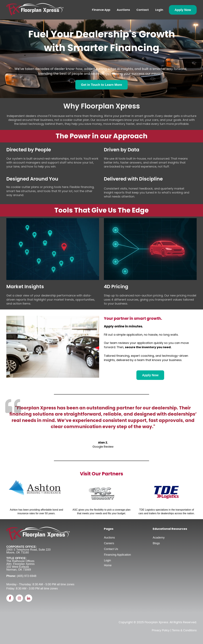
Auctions (123, 10)
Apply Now (183, 10)
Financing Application (117, 555)
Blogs (156, 543)
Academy (159, 538)
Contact (143, 10)
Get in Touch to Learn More (102, 85)
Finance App (101, 10)
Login (159, 10)
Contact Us (111, 549)
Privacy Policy (161, 630)
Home (108, 565)
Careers (109, 543)
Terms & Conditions (184, 630)
